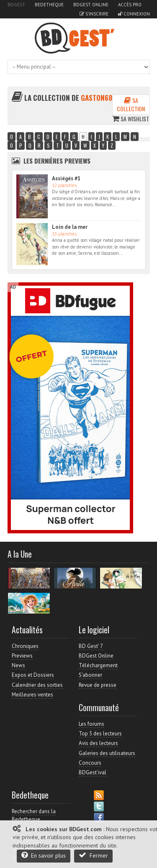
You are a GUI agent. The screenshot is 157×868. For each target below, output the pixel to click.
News (18, 665)
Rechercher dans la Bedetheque (34, 815)
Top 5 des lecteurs (100, 734)
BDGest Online (91, 5)
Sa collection (131, 104)
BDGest (16, 5)
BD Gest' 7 (91, 646)
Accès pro (130, 5)
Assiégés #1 (66, 178)
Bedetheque (49, 5)
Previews (22, 656)
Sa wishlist (131, 119)
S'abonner (90, 675)
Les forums (91, 724)
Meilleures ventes (32, 695)
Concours (90, 763)
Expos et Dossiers (33, 675)
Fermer (93, 855)
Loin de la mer (70, 227)
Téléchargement (98, 665)
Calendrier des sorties (37, 685)
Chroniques (25, 646)
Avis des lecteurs (98, 743)
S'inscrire (94, 14)
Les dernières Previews (57, 161)
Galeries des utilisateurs (107, 753)
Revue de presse (98, 685)
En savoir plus (44, 855)
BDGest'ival (93, 772)
